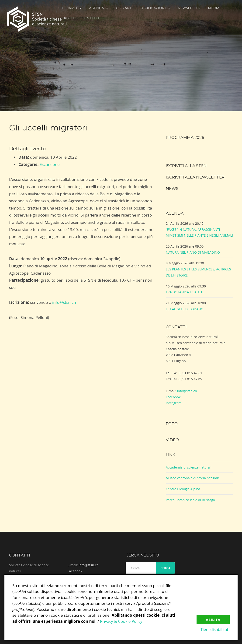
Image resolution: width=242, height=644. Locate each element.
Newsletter (189, 8)
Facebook (173, 397)
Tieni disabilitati (215, 630)
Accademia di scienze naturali (189, 467)
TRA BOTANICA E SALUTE (185, 292)
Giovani (123, 8)
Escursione (50, 164)
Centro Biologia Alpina (183, 489)
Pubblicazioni (152, 8)
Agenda (97, 8)
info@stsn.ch (64, 302)
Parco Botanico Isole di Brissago (190, 500)
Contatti (90, 18)
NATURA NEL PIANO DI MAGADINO (193, 252)
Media (214, 8)
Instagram (174, 403)
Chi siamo (68, 8)
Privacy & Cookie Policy (121, 621)
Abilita (213, 619)
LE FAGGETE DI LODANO (185, 309)
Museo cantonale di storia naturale (193, 478)
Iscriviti (66, 18)
